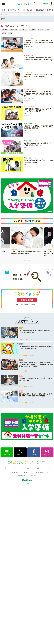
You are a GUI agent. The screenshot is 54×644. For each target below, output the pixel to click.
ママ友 (5, 30)
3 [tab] (26, 260)
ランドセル (24, 30)
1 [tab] (23, 260)
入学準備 (33, 30)
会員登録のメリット (26, 473)
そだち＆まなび (27, 10)
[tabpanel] (27, 241)
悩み (48, 30)
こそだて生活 (40, 10)
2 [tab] (25, 260)
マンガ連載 (14, 30)
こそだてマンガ (46, 468)
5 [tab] (29, 260)
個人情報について (22, 475)
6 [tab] (31, 260)
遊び (11, 33)
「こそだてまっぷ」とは (12, 473)
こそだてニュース (14, 10)
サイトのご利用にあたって (41, 473)
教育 (5, 33)
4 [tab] (28, 260)
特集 (4, 10)
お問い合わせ (33, 475)
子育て (41, 30)
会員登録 (27, 300)
